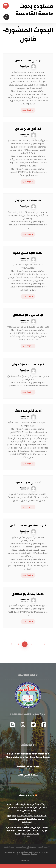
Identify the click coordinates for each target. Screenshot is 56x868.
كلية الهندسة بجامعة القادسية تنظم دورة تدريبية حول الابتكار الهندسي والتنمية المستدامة (27, 819)
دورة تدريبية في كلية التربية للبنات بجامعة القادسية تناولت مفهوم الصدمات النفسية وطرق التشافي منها (27, 807)
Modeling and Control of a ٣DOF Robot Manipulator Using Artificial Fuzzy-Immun (28, 755)
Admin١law (24, 66)
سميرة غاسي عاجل (28, 775)
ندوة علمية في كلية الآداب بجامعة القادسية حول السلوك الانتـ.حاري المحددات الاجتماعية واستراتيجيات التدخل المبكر (27, 831)
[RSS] (12, 725)
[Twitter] (33, 725)
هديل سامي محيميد (28, 766)
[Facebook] (44, 725)
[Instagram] (23, 725)
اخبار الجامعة (27, 795)
